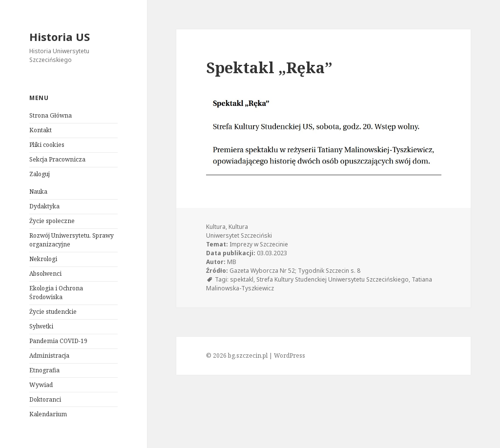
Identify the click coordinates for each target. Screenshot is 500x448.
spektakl (242, 279)
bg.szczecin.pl (248, 356)
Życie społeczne (52, 221)
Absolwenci (45, 274)
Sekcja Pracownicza (57, 159)
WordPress (290, 356)
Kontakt (41, 130)
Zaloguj (40, 174)
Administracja (49, 356)
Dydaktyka (44, 206)
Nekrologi (43, 259)
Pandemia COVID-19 (58, 341)
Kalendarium (48, 414)
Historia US (60, 37)
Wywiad (41, 385)
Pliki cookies (47, 145)
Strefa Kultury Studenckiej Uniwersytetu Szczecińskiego (333, 279)
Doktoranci (45, 399)
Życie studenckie (53, 312)
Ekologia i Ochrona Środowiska (56, 293)
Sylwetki (41, 326)
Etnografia (44, 370)
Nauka (38, 192)
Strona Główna (51, 115)
